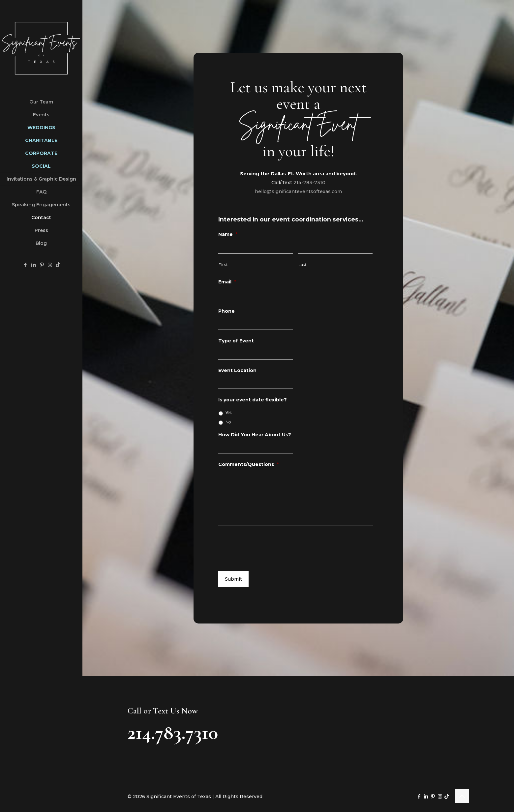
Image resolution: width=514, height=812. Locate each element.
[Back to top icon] (462, 796)
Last (302, 265)
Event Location (237, 370)
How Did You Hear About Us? (255, 435)
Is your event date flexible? (253, 400)
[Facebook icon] (25, 265)
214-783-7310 (309, 183)
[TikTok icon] (58, 265)
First (223, 265)
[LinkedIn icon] (33, 265)
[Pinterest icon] (42, 265)
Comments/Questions (248, 464)
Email (227, 282)
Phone (227, 311)
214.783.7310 (173, 733)
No (228, 422)
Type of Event (236, 341)
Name (228, 234)
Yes (228, 412)
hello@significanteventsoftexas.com (298, 191)
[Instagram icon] (50, 265)
